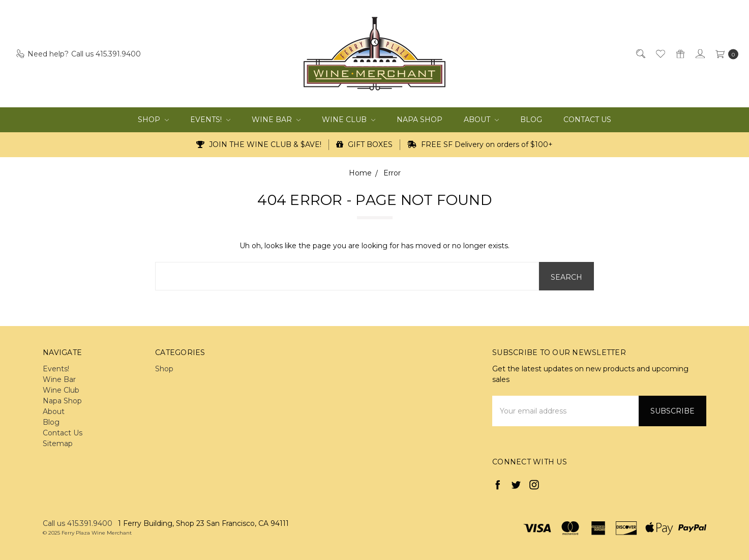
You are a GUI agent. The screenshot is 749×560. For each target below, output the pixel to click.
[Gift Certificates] (680, 54)
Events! (210, 120)
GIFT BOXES (364, 144)
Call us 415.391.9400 (78, 523)
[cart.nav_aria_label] (724, 54)
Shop (153, 120)
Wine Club (349, 120)
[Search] (640, 54)
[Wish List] (660, 54)
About (481, 120)
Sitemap (58, 444)
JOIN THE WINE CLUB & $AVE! (259, 144)
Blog (531, 120)
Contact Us (587, 120)
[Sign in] (699, 54)
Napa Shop (420, 120)
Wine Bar (276, 120)
